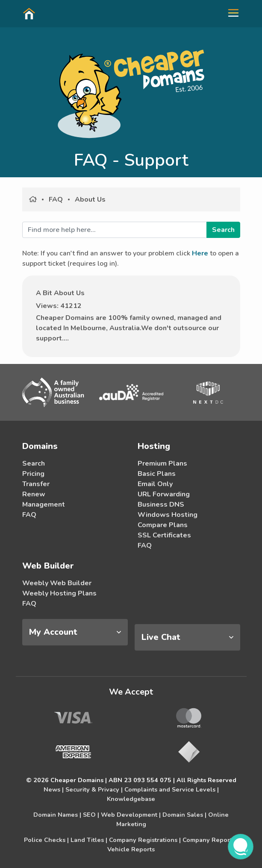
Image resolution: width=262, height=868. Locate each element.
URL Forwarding (164, 494)
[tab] (75, 632)
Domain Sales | (184, 815)
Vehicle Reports (131, 849)
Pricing (33, 474)
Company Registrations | (145, 840)
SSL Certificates (164, 535)
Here (200, 253)
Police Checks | (46, 840)
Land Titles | (89, 840)
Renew (34, 494)
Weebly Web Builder (57, 583)
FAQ (56, 199)
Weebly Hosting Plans (59, 593)
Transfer (36, 484)
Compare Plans (163, 525)
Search (34, 463)
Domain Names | (57, 815)
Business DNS (161, 504)
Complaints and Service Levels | (172, 789)
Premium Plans (162, 463)
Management (44, 504)
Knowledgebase (131, 799)
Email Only (155, 484)
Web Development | (131, 815)
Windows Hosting (168, 515)
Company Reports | (210, 840)
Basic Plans (157, 474)
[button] (230, 13)
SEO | (91, 815)
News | (54, 789)
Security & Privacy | (94, 789)
